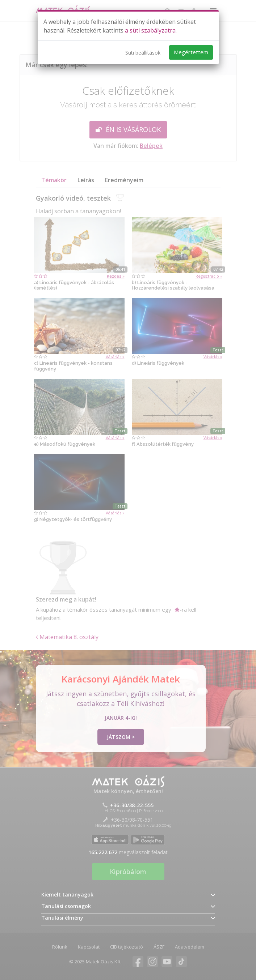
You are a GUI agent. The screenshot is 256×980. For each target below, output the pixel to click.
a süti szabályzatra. (151, 30)
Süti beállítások (143, 53)
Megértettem (191, 52)
